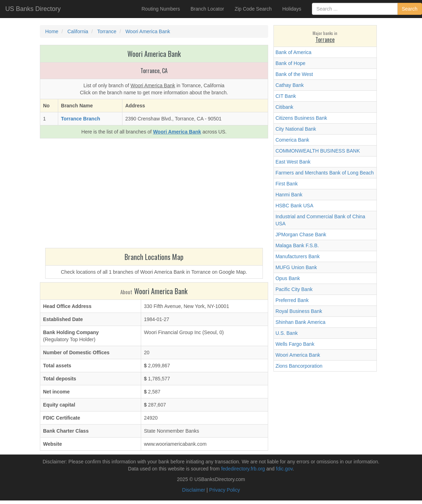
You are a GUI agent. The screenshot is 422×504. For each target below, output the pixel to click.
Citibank (285, 107)
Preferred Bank (292, 300)
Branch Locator (207, 9)
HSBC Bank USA (294, 206)
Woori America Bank (298, 355)
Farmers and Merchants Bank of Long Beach (325, 173)
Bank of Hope (291, 63)
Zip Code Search (253, 9)
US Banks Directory (33, 9)
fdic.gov (284, 469)
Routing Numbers (161, 9)
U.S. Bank (287, 333)
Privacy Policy (225, 490)
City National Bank (296, 129)
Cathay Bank (290, 85)
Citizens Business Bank (301, 118)
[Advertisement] (154, 195)
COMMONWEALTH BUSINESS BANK (318, 151)
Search (410, 9)
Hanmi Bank (289, 195)
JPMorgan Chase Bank (301, 235)
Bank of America (294, 52)
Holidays (292, 9)
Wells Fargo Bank (295, 344)
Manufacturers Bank (298, 256)
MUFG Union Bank (296, 267)
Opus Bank (288, 278)
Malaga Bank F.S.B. (297, 245)
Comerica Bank (293, 140)
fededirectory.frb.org (243, 469)
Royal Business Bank (299, 311)
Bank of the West (294, 74)
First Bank (287, 184)
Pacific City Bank (294, 289)
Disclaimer (194, 490)
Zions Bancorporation (299, 366)
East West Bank (293, 162)
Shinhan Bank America (301, 322)
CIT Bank (286, 96)
